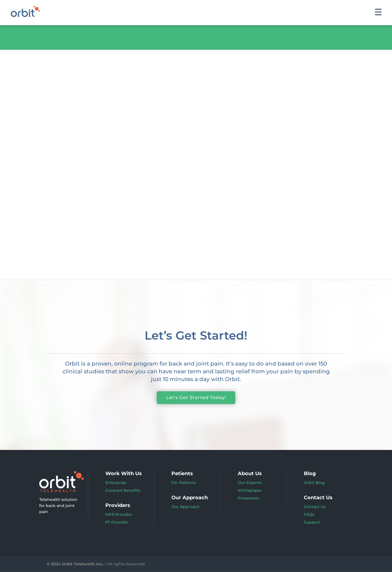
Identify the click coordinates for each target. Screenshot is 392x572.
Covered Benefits (123, 491)
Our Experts (250, 483)
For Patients (184, 483)
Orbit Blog (314, 483)
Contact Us (315, 507)
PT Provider (117, 522)
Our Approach (185, 507)
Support (312, 522)
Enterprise (116, 483)
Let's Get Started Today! (196, 398)
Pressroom (249, 498)
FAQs (309, 515)
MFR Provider (119, 515)
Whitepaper (250, 491)
